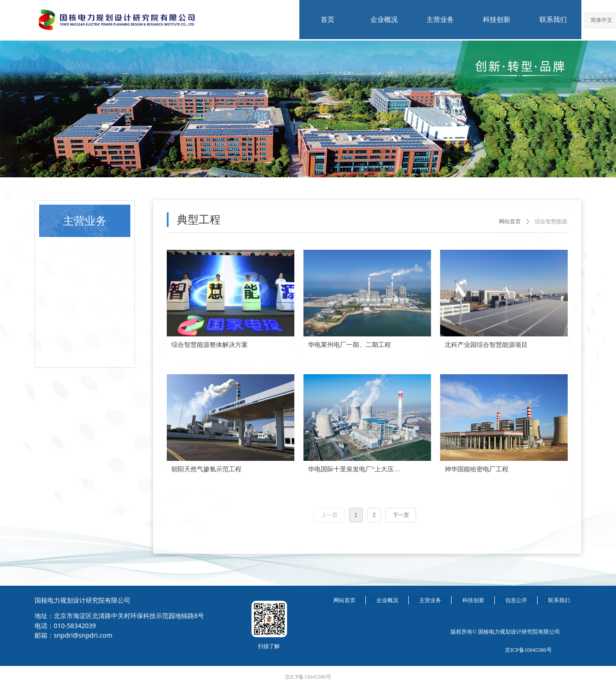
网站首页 (510, 222)
